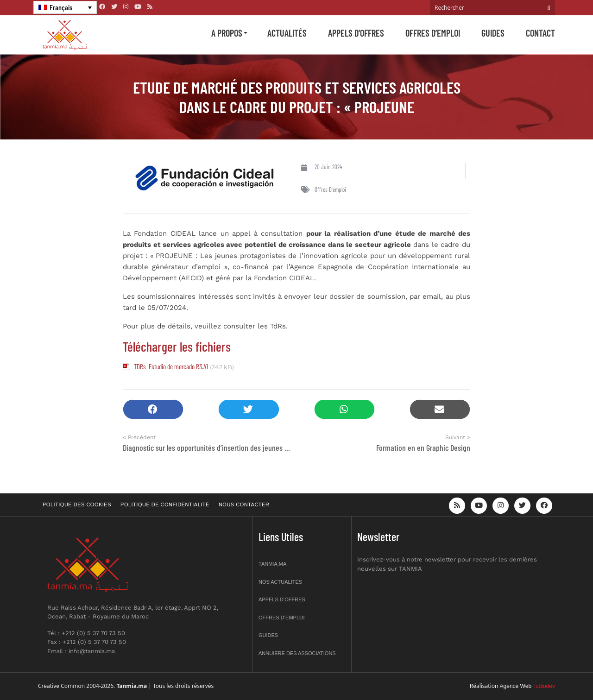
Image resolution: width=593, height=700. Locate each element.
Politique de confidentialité (165, 505)
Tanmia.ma (272, 564)
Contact (540, 33)
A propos (227, 33)
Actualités (287, 33)
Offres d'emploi (330, 189)
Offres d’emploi (433, 33)
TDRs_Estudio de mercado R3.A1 (171, 366)
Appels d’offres (356, 33)
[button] (153, 409)
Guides (493, 33)
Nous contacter (244, 505)
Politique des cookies (77, 505)
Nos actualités (280, 582)
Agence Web (516, 686)
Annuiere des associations (297, 653)
